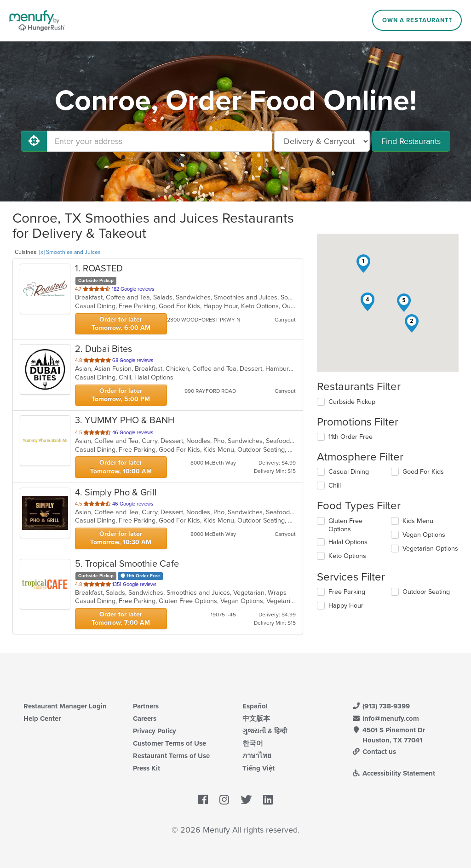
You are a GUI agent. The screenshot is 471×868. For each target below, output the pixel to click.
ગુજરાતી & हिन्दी (265, 731)
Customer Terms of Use (169, 743)
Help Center (42, 719)
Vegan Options (424, 535)
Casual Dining (349, 472)
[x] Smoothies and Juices (70, 252)
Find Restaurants (411, 141)
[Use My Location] (34, 141)
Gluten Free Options (345, 525)
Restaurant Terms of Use (171, 756)
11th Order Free (350, 437)
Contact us (374, 752)
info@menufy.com (385, 719)
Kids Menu (418, 521)
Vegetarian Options (430, 549)
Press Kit (146, 768)
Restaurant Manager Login (65, 706)
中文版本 (256, 719)
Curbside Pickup (352, 402)
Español (255, 706)
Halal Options (348, 542)
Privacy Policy (155, 731)
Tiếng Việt (258, 768)
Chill (335, 486)
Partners (146, 706)
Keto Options (347, 556)
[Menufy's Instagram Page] (224, 800)
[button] (363, 264)
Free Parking (347, 592)
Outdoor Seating (426, 592)
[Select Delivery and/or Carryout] (322, 141)
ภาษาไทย (257, 756)
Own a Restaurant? (417, 20)
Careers (145, 719)
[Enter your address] (160, 141)
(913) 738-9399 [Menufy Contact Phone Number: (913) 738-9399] (381, 706)
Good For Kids (423, 472)
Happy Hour (346, 606)
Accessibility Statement (393, 773)
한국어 (253, 743)
